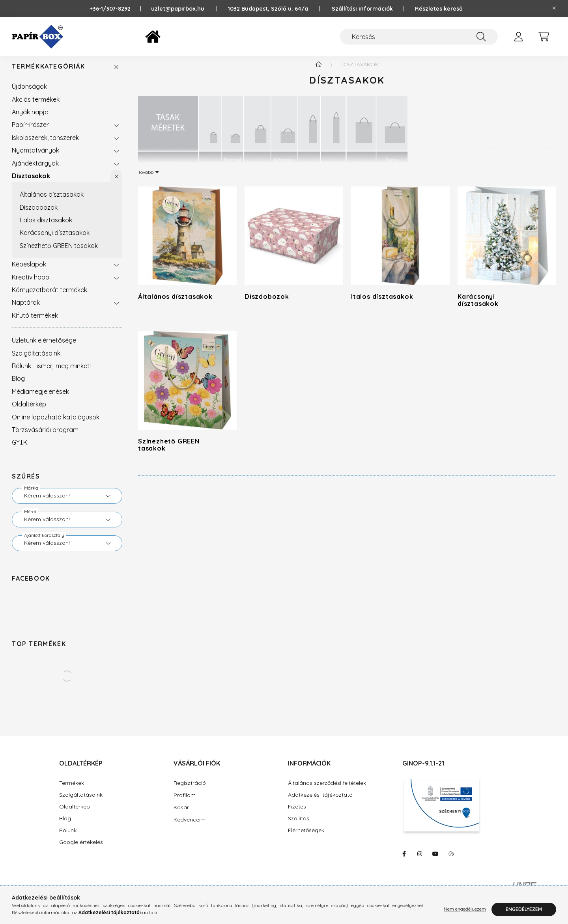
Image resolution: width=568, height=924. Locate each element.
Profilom (185, 803)
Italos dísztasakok (46, 228)
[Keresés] (419, 37)
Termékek (72, 791)
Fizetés (297, 815)
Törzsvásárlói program (45, 438)
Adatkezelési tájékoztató (320, 803)
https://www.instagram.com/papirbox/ (420, 862)
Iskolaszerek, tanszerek (45, 145)
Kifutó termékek (35, 323)
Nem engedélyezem (465, 909)
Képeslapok (29, 272)
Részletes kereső (439, 9)
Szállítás (299, 826)
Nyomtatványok (35, 158)
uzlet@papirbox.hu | (190, 9)
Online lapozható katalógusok (56, 425)
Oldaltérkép (29, 412)
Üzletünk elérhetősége (44, 348)
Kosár (181, 815)
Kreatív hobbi (31, 285)
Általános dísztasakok (52, 202)
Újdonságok (29, 94)
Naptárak (26, 310)
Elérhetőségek (306, 838)
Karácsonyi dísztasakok (55, 240)
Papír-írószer (30, 132)
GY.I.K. (20, 450)
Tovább (146, 180)
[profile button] (518, 37)
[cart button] (544, 37)
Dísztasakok (31, 184)
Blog (18, 386)
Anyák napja (30, 120)
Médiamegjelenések (40, 399)
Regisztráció (190, 791)
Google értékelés (81, 850)
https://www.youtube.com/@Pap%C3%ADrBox (435, 862)
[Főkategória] (319, 72)
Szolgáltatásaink (36, 361)
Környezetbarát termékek (50, 298)
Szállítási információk (362, 9)
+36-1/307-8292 (114, 9)
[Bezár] (554, 8)
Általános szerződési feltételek (327, 791)
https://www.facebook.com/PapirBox (404, 862)
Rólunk (68, 838)
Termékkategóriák (49, 74)
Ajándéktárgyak (35, 171)
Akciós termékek (36, 107)
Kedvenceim (190, 827)
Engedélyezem (524, 909)
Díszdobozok (39, 215)
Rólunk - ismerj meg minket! (51, 374)
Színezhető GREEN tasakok (59, 253)
